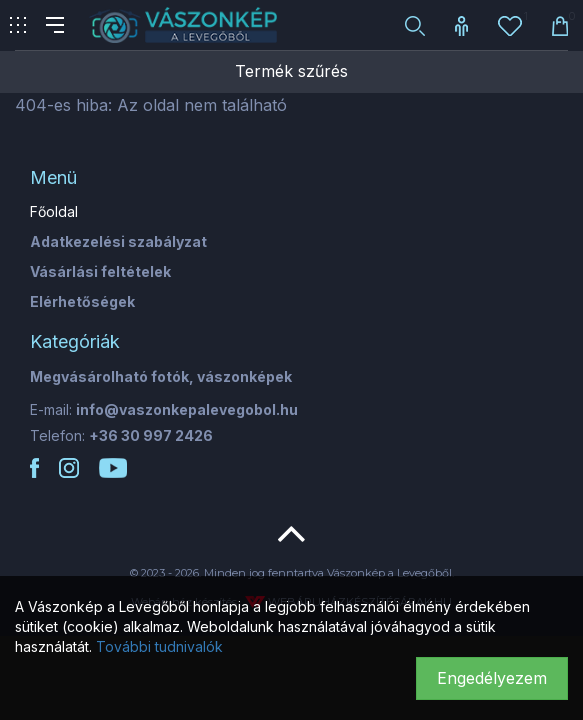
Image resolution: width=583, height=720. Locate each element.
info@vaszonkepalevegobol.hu (187, 409)
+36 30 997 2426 (151, 435)
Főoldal (54, 211)
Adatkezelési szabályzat (118, 241)
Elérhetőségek (82, 301)
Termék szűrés (291, 71)
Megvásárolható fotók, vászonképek (161, 376)
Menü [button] (53, 177)
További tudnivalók (159, 646)
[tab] (291, 178)
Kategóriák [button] (75, 341)
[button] (415, 25)
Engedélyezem (492, 678)
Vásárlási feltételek (100, 271)
